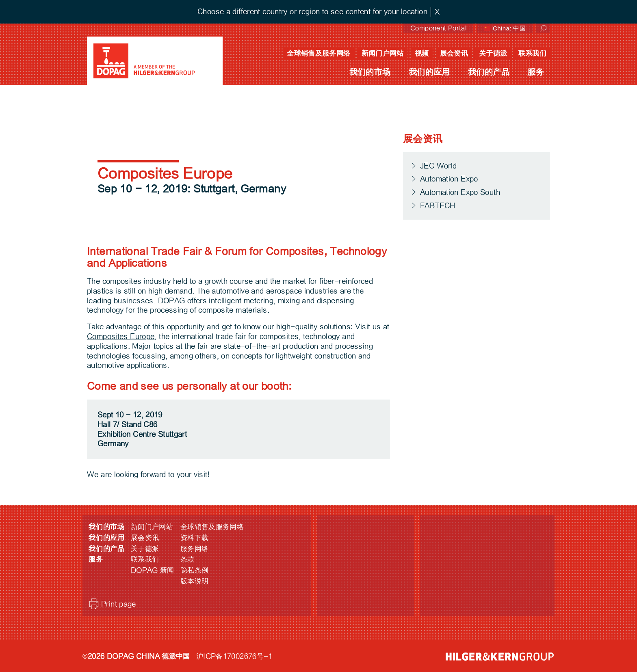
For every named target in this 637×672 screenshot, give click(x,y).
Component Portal (438, 28)
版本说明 (195, 581)
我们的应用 (429, 72)
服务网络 (195, 549)
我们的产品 (489, 72)
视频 (422, 53)
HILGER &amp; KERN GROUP (500, 657)
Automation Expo (449, 179)
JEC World (438, 166)
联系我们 (533, 53)
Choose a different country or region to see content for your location (312, 12)
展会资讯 (454, 53)
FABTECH (438, 206)
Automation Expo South (460, 192)
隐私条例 (195, 570)
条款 (187, 559)
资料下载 (195, 538)
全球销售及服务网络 (318, 53)
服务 (536, 72)
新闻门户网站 (383, 53)
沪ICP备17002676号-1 (234, 656)
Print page (119, 604)
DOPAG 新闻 (153, 570)
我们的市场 (370, 72)
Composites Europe (121, 336)
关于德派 (493, 53)
